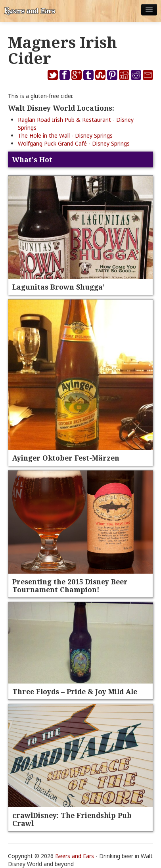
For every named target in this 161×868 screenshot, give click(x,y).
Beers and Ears (75, 856)
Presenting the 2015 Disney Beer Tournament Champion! (70, 586)
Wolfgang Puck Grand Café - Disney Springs (74, 143)
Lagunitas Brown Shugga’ (58, 287)
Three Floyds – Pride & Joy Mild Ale (75, 691)
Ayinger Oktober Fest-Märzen (66, 458)
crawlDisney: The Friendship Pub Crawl (72, 819)
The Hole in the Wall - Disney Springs (65, 135)
